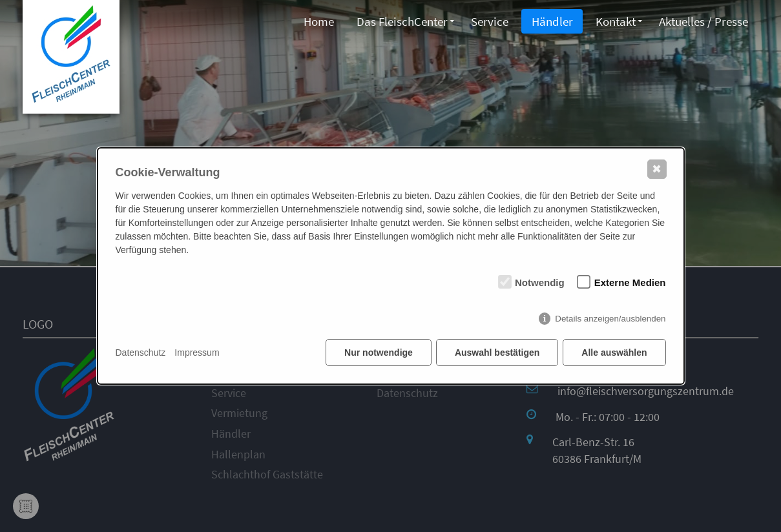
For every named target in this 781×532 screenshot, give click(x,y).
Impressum (197, 353)
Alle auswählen (614, 353)
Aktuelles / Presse (703, 21)
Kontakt (615, 21)
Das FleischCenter (399, 21)
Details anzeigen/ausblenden (610, 319)
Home (314, 21)
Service (487, 21)
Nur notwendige (379, 353)
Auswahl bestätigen (497, 353)
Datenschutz (141, 353)
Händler (550, 21)
